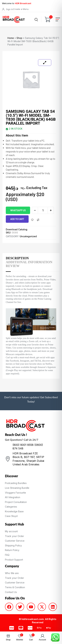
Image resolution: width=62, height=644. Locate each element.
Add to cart (17, 219)
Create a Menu (21, 9)
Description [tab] (17, 258)
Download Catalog (17, 229)
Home (11, 38)
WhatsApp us (18, 210)
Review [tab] (13, 266)
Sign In (10, 9)
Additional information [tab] (29, 262)
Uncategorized (28, 236)
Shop (19, 38)
